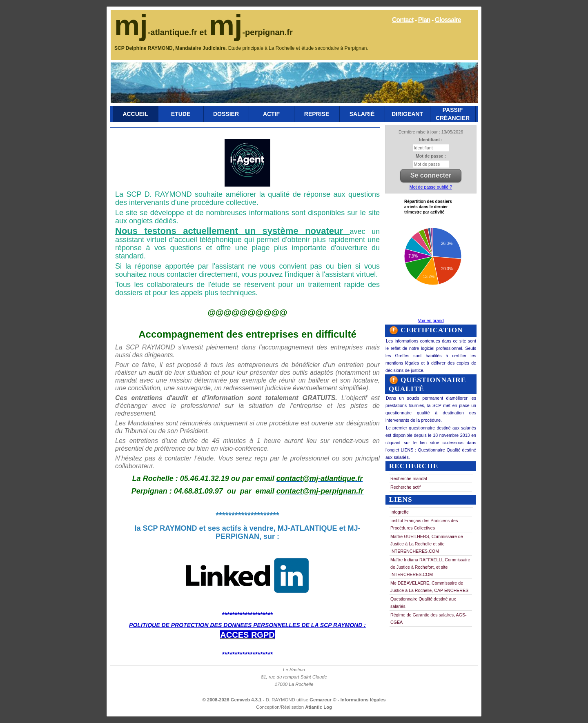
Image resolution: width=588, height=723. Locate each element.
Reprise (317, 114)
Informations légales (363, 700)
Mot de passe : (431, 156)
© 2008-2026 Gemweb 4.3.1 (232, 700)
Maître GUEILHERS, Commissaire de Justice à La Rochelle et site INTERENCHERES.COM (427, 544)
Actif (271, 114)
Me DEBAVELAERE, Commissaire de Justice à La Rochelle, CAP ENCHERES (429, 587)
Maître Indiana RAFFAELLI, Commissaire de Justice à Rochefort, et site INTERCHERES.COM (430, 567)
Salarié (362, 114)
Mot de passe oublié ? (431, 187)
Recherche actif (405, 487)
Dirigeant (407, 114)
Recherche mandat (409, 478)
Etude (181, 114)
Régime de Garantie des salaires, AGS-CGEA (429, 618)
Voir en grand (431, 320)
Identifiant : (431, 140)
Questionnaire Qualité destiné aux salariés (423, 603)
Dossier (226, 114)
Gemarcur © (324, 700)
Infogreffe (400, 512)
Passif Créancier (453, 114)
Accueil (135, 114)
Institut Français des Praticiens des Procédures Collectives (424, 524)
